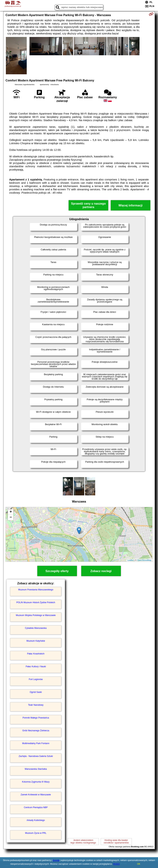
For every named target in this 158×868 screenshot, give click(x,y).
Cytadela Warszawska (36, 628)
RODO (116, 864)
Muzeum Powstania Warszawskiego (36, 590)
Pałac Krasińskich (36, 654)
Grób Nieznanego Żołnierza (36, 731)
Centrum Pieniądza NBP (36, 807)
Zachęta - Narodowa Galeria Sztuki (36, 756)
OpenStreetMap (144, 560)
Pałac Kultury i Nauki (36, 667)
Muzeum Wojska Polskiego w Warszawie (36, 615)
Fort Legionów (36, 679)
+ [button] (11, 512)
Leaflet (130, 560)
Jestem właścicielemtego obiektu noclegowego (83, 841)
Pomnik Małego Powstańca (36, 718)
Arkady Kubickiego (36, 820)
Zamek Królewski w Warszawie (36, 795)
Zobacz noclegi (101, 571)
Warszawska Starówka (36, 769)
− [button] (11, 518)
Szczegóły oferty (57, 571)
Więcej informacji (130, 205)
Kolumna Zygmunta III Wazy (36, 782)
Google (56, 860)
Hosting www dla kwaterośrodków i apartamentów (116, 841)
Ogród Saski (36, 692)
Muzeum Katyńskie (36, 641)
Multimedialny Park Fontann (36, 743)
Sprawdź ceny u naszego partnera (88, 205)
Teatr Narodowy (36, 705)
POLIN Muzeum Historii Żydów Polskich (36, 602)
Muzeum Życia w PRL (36, 833)
